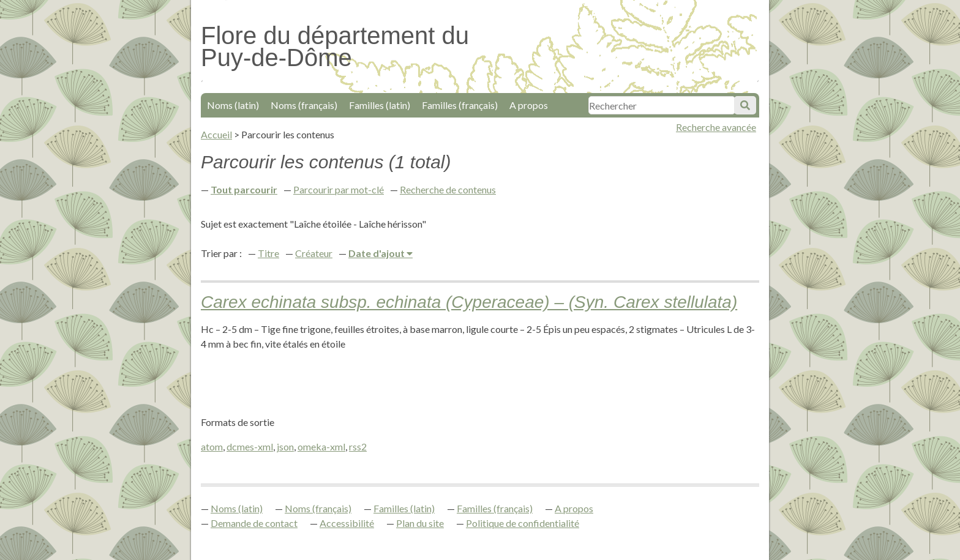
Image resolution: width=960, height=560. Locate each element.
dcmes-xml (250, 446)
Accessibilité (347, 523)
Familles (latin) (380, 105)
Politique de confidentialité (523, 523)
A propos (529, 105)
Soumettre (745, 105)
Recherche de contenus (448, 189)
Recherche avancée (716, 127)
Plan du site (420, 523)
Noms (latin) (233, 105)
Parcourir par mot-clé (339, 189)
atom (212, 446)
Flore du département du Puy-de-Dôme (335, 47)
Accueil (216, 134)
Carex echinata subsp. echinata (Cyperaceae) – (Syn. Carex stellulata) (469, 302)
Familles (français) (460, 105)
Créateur (314, 253)
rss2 (358, 446)
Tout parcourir (244, 189)
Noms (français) (304, 105)
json (285, 446)
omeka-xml (321, 446)
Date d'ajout (377, 253)
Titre (268, 253)
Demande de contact (254, 523)
